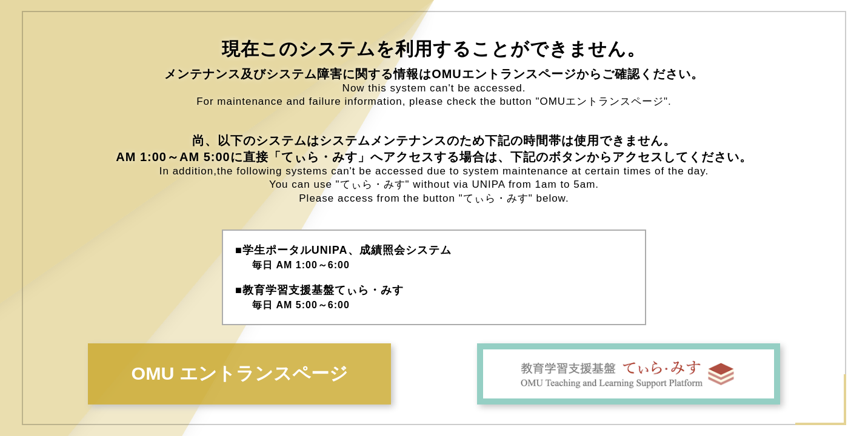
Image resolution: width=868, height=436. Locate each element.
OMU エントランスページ (240, 373)
